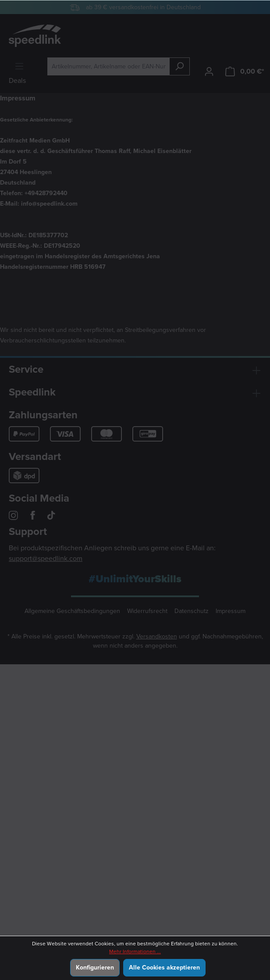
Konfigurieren (95, 968)
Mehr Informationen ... (135, 951)
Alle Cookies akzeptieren (164, 968)
